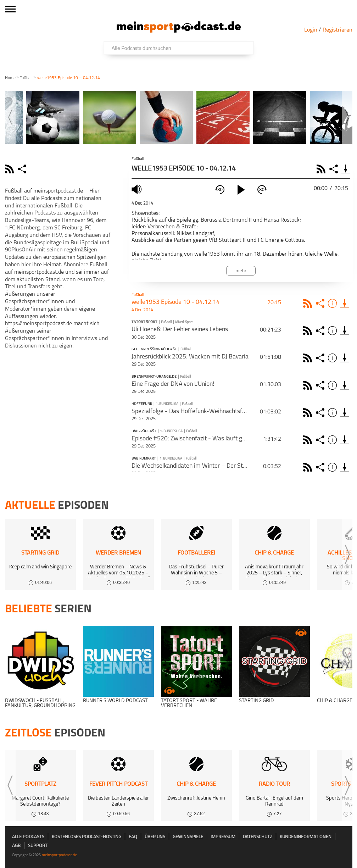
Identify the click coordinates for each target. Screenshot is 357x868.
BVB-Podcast (144, 432)
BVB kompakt (144, 459)
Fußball (26, 78)
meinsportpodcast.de (59, 855)
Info (333, 303)
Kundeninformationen (306, 837)
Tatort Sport (144, 322)
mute (138, 189)
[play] (241, 190)
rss (10, 169)
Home (10, 78)
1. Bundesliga (167, 404)
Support (38, 846)
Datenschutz (258, 837)
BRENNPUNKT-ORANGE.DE (154, 377)
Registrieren (338, 30)
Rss (309, 303)
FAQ (133, 837)
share (23, 169)
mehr (241, 271)
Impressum (223, 837)
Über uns (155, 837)
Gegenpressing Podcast (154, 350)
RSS (322, 169)
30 (220, 190)
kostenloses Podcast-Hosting (87, 837)
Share (334, 169)
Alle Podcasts (28, 837)
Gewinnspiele (188, 837)
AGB (16, 846)
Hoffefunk (142, 404)
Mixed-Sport (184, 322)
